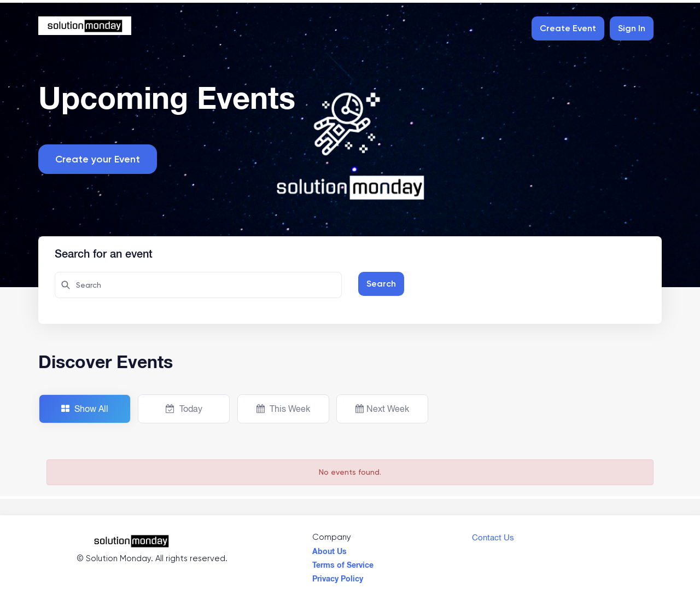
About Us (329, 549)
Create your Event (98, 159)
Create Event (568, 28)
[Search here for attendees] (198, 285)
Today (184, 409)
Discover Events (106, 362)
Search (381, 284)
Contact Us (493, 535)
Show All (85, 409)
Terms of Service (343, 562)
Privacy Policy (338, 576)
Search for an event (104, 252)
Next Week (382, 409)
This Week (283, 409)
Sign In (632, 28)
